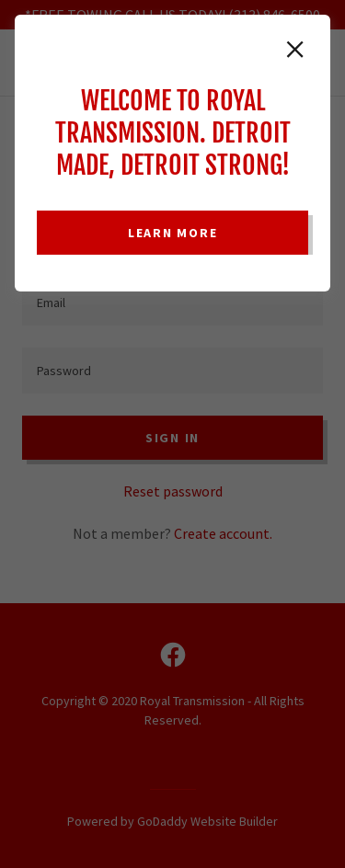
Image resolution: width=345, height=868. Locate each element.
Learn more (173, 233)
